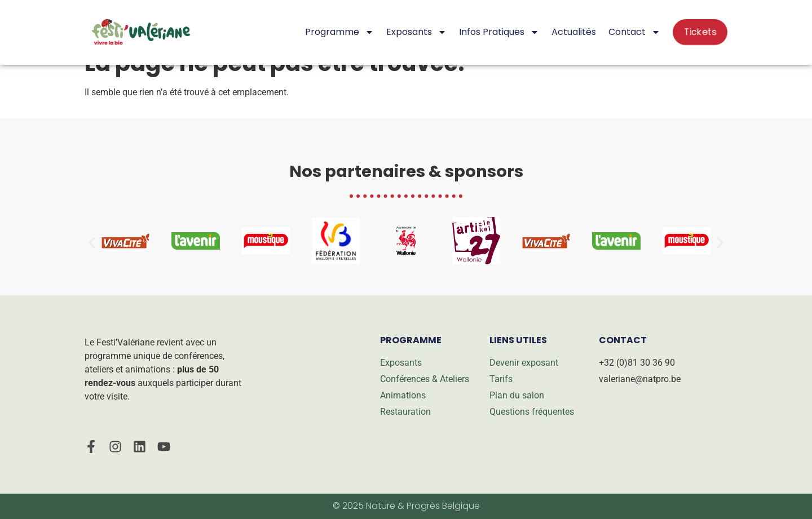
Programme (339, 32)
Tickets (700, 32)
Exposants (416, 32)
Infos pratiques (499, 32)
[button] (92, 243)
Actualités (574, 32)
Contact (634, 32)
